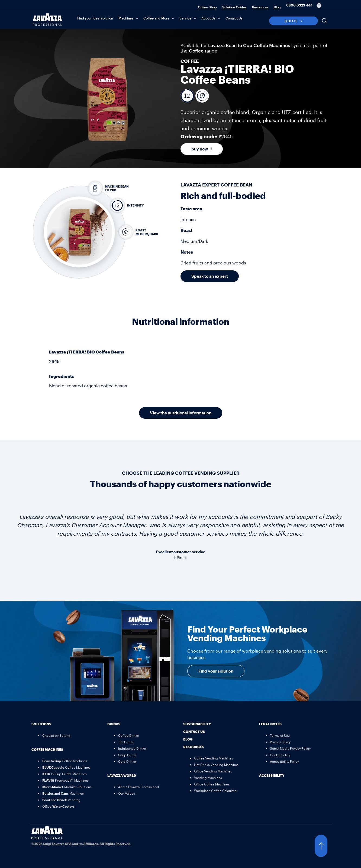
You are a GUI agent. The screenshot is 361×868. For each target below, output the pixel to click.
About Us (208, 18)
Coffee (196, 51)
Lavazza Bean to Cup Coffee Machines (249, 45)
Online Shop (207, 7)
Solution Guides (234, 7)
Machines (126, 18)
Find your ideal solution (95, 18)
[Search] (324, 21)
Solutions (41, 724)
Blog (277, 7)
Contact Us (234, 18)
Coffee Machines (47, 749)
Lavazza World (122, 775)
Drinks (114, 724)
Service (185, 18)
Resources (260, 7)
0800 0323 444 (299, 5)
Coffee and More (156, 18)
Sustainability (197, 724)
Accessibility (272, 775)
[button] (326, 846)
